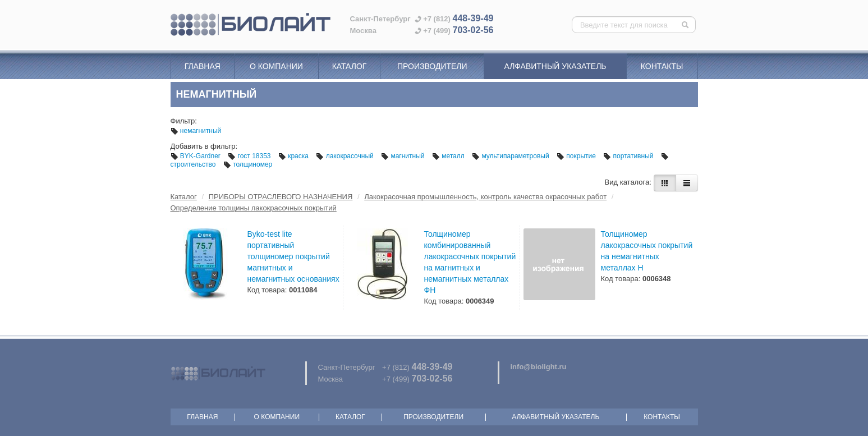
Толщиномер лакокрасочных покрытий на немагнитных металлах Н (647, 251)
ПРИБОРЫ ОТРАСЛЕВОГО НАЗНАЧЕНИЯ (281, 197)
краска (294, 156)
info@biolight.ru (539, 367)
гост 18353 (250, 156)
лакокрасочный (346, 156)
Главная (203, 66)
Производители (432, 66)
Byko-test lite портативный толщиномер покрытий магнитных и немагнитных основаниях (293, 256)
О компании (276, 66)
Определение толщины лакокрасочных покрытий (254, 208)
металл (449, 156)
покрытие (577, 156)
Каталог (350, 66)
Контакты (662, 66)
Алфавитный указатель (555, 66)
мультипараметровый (511, 156)
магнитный (404, 156)
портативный (629, 156)
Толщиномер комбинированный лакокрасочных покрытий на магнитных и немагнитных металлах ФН (470, 262)
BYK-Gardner (197, 156)
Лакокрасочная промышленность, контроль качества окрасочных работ (485, 197)
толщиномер (248, 164)
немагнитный (196, 131)
